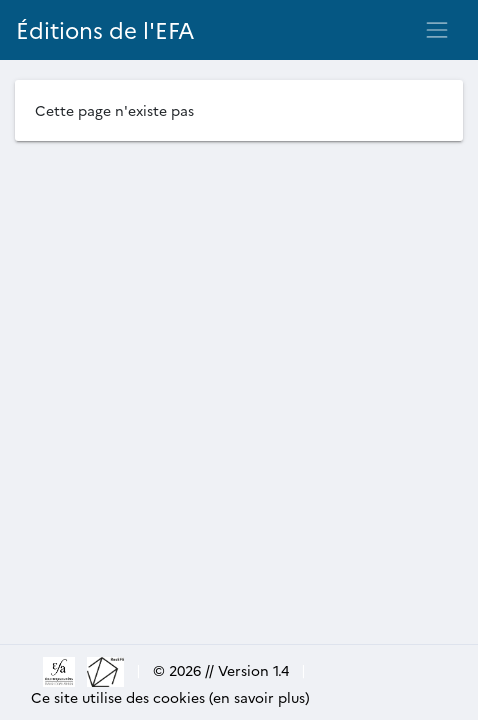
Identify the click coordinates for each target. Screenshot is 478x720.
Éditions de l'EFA (105, 29)
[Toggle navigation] (437, 30)
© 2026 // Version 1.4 (221, 670)
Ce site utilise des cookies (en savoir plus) (170, 697)
